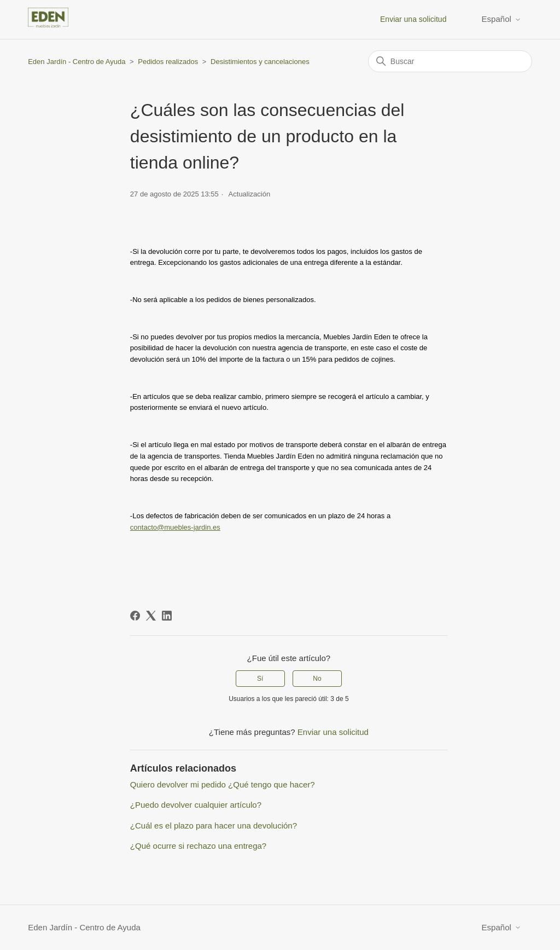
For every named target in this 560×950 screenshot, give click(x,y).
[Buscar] (450, 61)
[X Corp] (151, 616)
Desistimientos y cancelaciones (260, 62)
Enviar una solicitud (413, 19)
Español (501, 19)
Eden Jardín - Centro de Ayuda (77, 62)
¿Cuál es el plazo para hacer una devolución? (214, 826)
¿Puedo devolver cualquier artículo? (196, 805)
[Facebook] (135, 616)
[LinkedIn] (167, 616)
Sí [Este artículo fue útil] (260, 679)
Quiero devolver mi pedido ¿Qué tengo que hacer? (223, 784)
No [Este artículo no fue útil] (317, 679)
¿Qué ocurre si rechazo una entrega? (198, 846)
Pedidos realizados (168, 62)
